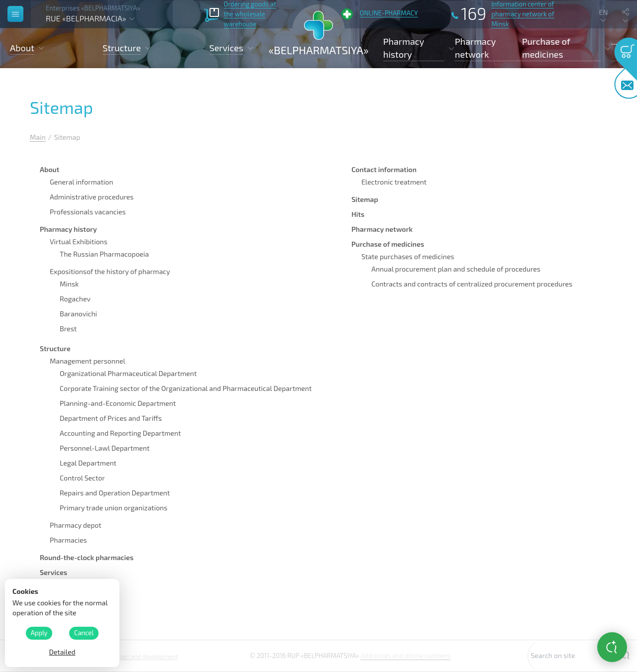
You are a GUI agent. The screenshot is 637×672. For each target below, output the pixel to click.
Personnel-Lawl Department (105, 448)
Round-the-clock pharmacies (87, 557)
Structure (55, 348)
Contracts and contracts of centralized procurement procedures (472, 284)
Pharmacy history (68, 229)
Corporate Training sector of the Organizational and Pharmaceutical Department (186, 388)
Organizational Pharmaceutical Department (128, 373)
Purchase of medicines (388, 244)
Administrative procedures (92, 197)
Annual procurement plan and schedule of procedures (456, 269)
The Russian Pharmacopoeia (104, 254)
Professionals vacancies (88, 212)
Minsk (69, 284)
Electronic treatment (394, 182)
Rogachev (75, 299)
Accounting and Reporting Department (120, 433)
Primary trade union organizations (113, 508)
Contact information (384, 169)
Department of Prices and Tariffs (111, 418)
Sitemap (365, 199)
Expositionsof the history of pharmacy (110, 271)
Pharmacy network (475, 48)
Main (38, 137)
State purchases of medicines (408, 256)
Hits (358, 214)
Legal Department (88, 463)
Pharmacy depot (76, 525)
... (614, 41)
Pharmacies (68, 540)
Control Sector (82, 478)
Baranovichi (78, 314)
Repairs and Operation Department (115, 493)
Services (53, 572)
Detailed (62, 652)
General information (81, 182)
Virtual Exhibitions (79, 241)
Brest (68, 329)
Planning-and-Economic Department (118, 403)
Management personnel (88, 361)
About (50, 169)
